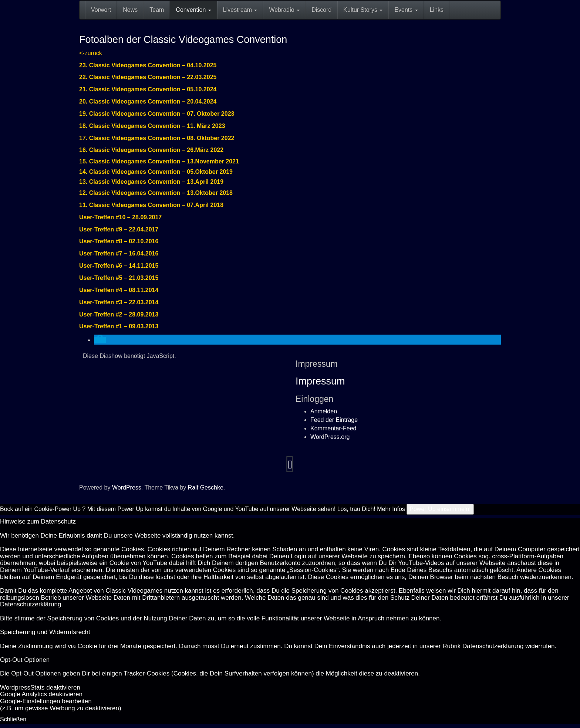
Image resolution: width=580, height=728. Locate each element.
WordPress (127, 487)
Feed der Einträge (334, 420)
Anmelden (324, 411)
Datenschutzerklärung (31, 604)
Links (437, 10)
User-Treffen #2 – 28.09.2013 (119, 314)
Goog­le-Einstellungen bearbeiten (46, 701)
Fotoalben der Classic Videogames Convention (183, 40)
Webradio (284, 10)
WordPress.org (330, 437)
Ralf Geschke (206, 487)
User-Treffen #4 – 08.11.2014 (119, 290)
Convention (193, 10)
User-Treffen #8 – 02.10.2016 (119, 241)
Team (157, 10)
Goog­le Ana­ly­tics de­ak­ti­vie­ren (41, 694)
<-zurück (91, 53)
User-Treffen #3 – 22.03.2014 (119, 302)
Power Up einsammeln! (440, 509)
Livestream (240, 10)
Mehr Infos (391, 509)
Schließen (13, 719)
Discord (321, 10)
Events (406, 10)
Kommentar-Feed (333, 428)
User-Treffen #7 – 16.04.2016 (119, 253)
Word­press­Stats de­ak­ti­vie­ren (40, 688)
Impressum (320, 381)
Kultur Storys (363, 10)
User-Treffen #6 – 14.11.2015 (119, 266)
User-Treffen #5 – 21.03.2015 (119, 278)
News (130, 10)
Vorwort (101, 10)
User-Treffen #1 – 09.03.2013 (119, 326)
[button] (100, 340)
